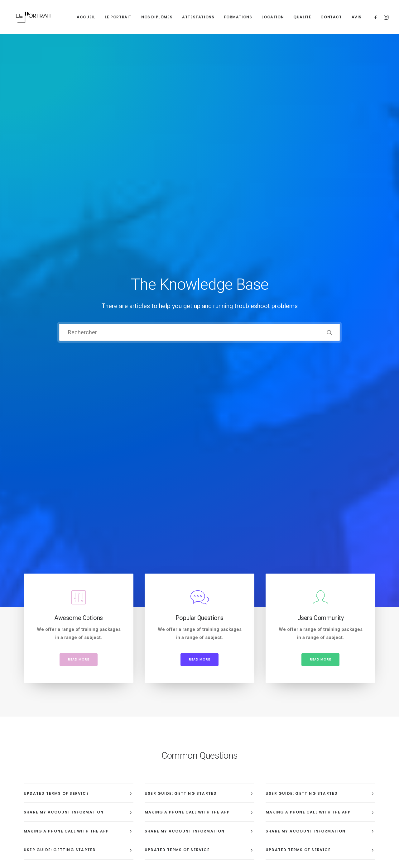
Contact (331, 17)
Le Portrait (118, 17)
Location (273, 17)
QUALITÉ (302, 17)
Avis (357, 17)
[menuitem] (86, 17)
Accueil (86, 17)
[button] (377, 17)
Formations (238, 17)
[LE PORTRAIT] (33, 17)
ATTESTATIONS (198, 17)
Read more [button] (79, 239)
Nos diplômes (157, 17)
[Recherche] (199, 122)
